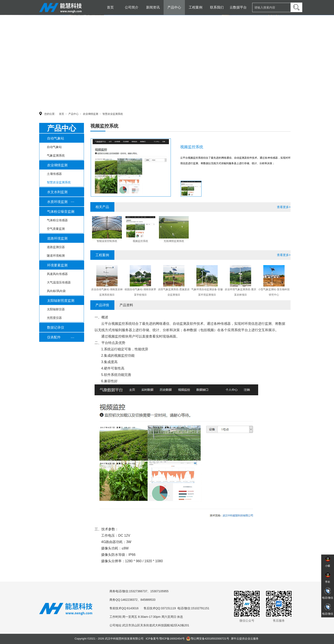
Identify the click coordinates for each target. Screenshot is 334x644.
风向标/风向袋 (56, 291)
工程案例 (196, 7)
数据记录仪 (56, 327)
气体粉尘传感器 (57, 220)
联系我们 (217, 7)
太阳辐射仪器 (56, 309)
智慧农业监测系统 (113, 114)
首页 (110, 7)
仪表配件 (54, 337)
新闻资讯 (153, 7)
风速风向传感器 (57, 274)
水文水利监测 (57, 192)
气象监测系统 (56, 155)
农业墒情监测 (91, 114)
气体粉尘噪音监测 (61, 212)
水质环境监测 (57, 202)
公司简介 (132, 7)
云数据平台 (238, 7)
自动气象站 (56, 138)
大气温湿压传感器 (59, 282)
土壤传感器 (54, 174)
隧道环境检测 (56, 256)
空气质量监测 (56, 229)
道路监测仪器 (56, 247)
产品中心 (174, 7)
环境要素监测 (57, 265)
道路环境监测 (57, 238)
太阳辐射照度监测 (61, 301)
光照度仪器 (54, 318)
